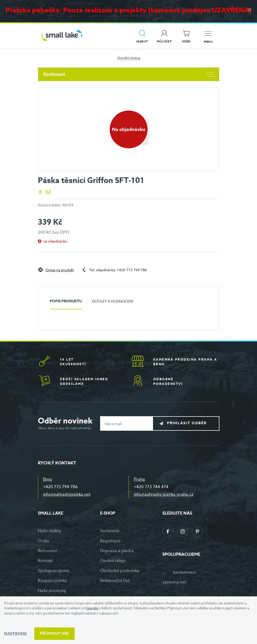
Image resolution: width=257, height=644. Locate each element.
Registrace (110, 541)
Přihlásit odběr (190, 423)
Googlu (92, 608)
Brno (48, 479)
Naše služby (50, 531)
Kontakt (45, 561)
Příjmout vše (54, 634)
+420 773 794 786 (60, 487)
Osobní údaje (113, 561)
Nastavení (16, 634)
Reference (48, 551)
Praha (139, 479)
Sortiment (129, 74)
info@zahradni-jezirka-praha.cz (164, 494)
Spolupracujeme (54, 571)
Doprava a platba (117, 551)
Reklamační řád (115, 581)
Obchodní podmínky (120, 571)
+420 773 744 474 (151, 487)
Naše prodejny (52, 591)
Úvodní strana (129, 58)
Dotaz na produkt (60, 270)
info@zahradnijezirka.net (67, 494)
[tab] (66, 303)
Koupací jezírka (52, 581)
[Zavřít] (249, 11)
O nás (43, 541)
